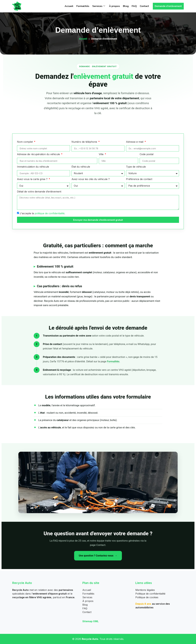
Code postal (147, 154)
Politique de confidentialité (150, 594)
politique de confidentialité (50, 213)
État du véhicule (81, 167)
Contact (144, 6)
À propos (114, 6)
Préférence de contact (139, 179)
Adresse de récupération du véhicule (39, 154)
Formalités (83, 6)
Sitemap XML (90, 621)
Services (99, 6)
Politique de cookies (147, 597)
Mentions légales (145, 590)
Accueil (69, 6)
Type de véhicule (136, 167)
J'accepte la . (42, 213)
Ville (102, 154)
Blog (126, 6)
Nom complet (25, 142)
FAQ (134, 6)
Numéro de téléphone (85, 142)
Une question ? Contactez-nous (96, 556)
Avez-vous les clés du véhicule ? (91, 179)
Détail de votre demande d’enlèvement (39, 192)
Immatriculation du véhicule (33, 167)
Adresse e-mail (135, 142)
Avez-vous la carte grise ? (33, 179)
